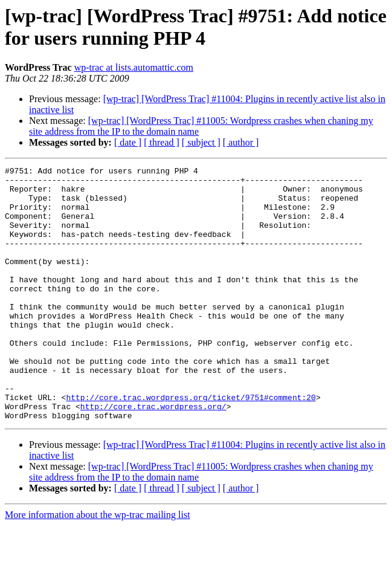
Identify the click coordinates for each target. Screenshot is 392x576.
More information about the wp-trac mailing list (98, 565)
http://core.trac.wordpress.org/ (153, 455)
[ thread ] (162, 142)
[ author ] (241, 142)
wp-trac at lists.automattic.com (134, 67)
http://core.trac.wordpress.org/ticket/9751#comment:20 (191, 444)
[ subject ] (201, 142)
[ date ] (128, 142)
